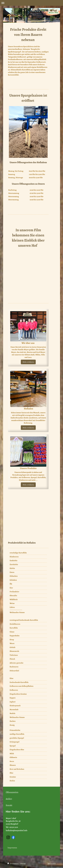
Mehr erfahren (28, 362)
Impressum (12, 848)
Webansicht (52, 864)
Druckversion (13, 864)
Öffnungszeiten (12, 792)
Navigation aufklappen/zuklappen (31, 3)
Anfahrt (9, 799)
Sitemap (23, 864)
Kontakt (9, 805)
